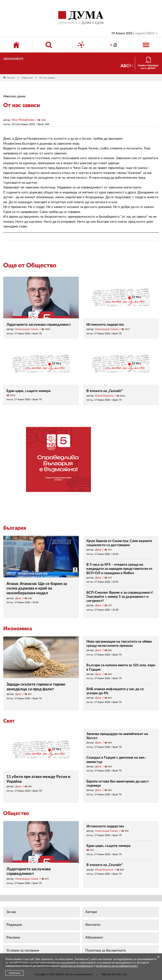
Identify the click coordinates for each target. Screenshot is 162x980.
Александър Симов (27, 329)
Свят (9, 721)
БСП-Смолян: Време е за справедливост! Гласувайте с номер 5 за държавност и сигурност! (120, 597)
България (15, 528)
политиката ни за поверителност (117, 966)
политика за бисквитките (77, 966)
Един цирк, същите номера (28, 391)
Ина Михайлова (23, 120)
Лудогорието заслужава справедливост (39, 325)
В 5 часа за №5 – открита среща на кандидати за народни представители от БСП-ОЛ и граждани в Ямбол (119, 569)
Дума (18, 598)
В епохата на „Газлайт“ (105, 391)
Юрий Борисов (104, 396)
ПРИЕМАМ (15, 973)
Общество (27, 78)
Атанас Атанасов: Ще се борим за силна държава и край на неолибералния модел (37, 589)
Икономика (18, 629)
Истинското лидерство (105, 325)
